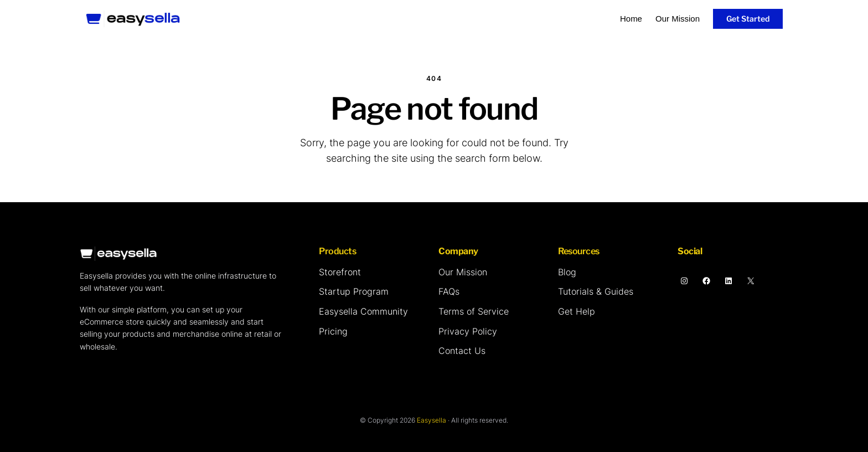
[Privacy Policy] (468, 332)
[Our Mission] (463, 273)
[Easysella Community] (363, 312)
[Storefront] (340, 273)
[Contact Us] (462, 351)
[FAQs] (449, 292)
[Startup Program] (354, 292)
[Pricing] (333, 332)
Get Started (748, 19)
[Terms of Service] (474, 312)
